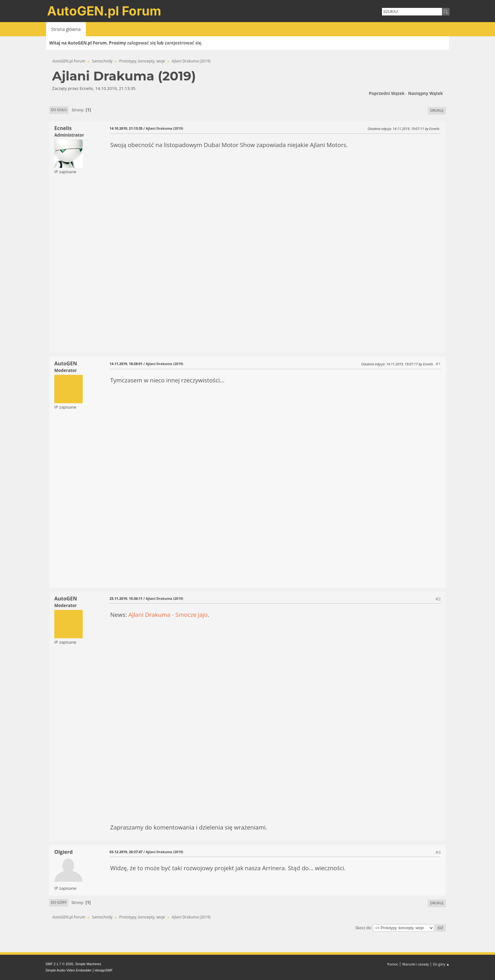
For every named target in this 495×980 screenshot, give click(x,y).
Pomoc (393, 964)
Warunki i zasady (415, 964)
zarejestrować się (183, 43)
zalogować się (142, 43)
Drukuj (437, 110)
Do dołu (59, 110)
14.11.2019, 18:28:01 (126, 364)
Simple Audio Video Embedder (69, 970)
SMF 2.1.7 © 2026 (59, 964)
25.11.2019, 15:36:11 (126, 598)
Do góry (59, 902)
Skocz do (363, 928)
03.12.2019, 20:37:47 (126, 852)
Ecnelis (63, 128)
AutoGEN (66, 363)
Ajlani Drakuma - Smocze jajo (168, 614)
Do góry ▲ (441, 964)
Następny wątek (426, 93)
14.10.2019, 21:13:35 (126, 128)
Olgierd (63, 852)
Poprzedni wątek (387, 93)
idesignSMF (104, 970)
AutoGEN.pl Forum (104, 11)
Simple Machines (88, 964)
